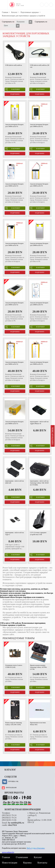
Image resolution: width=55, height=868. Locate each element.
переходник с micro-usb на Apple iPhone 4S (39, 423)
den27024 (12, 825)
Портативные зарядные (30, 12)
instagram (11, 787)
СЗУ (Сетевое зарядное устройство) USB (38, 534)
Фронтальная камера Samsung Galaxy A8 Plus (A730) (38, 667)
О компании (22, 857)
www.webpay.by (8, 852)
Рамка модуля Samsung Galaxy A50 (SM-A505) (14, 724)
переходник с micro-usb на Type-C (15, 534)
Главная (5, 12)
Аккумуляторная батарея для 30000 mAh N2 (14, 363)
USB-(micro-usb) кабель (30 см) (40, 66)
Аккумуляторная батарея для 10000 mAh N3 (14, 185)
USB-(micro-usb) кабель (14, 65)
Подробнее (15, 94)
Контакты (42, 863)
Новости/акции (10, 863)
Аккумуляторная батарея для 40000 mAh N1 (14, 423)
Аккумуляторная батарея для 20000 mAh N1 (39, 244)
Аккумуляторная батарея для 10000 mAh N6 (14, 244)
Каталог (14, 12)
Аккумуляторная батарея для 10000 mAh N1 (14, 125)
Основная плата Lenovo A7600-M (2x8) (14, 666)
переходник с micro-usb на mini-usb (15, 482)
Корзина (27, 863)
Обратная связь (53, 436)
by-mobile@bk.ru (16, 823)
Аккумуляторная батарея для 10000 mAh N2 (39, 125)
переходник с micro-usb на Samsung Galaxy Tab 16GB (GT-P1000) (39, 483)
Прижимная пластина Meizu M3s (38, 724)
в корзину (13, 89)
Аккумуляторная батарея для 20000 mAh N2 (14, 304)
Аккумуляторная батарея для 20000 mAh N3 (39, 304)
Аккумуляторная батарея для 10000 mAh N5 (39, 185)
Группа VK (13, 781)
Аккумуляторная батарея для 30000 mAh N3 (39, 363)
